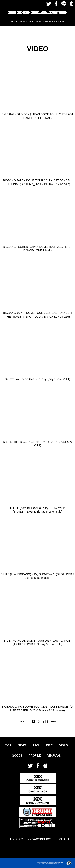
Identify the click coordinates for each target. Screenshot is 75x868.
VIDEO (32, 22)
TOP (8, 745)
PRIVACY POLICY (39, 839)
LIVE (20, 22)
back (21, 721)
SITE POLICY (14, 839)
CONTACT (62, 839)
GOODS (40, 22)
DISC (26, 22)
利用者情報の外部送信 (47, 863)
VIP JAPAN (59, 22)
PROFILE (49, 22)
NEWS (14, 22)
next (54, 721)
